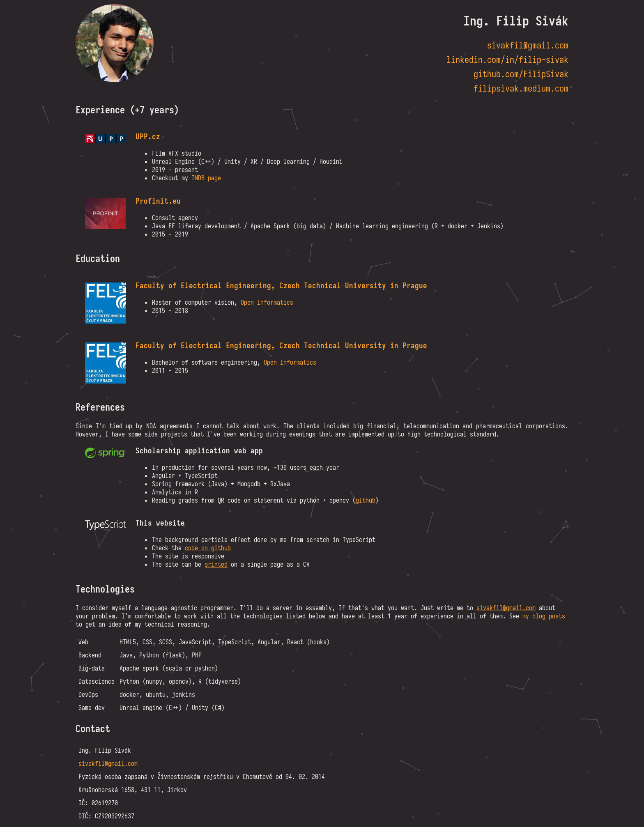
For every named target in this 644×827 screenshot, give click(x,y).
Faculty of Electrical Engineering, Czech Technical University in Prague (281, 286)
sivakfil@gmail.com (528, 45)
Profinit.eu (158, 201)
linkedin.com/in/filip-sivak (507, 60)
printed (216, 564)
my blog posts (544, 616)
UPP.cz (148, 137)
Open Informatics (267, 302)
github (366, 500)
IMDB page (206, 178)
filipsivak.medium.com (521, 88)
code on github (208, 548)
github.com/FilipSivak (521, 74)
